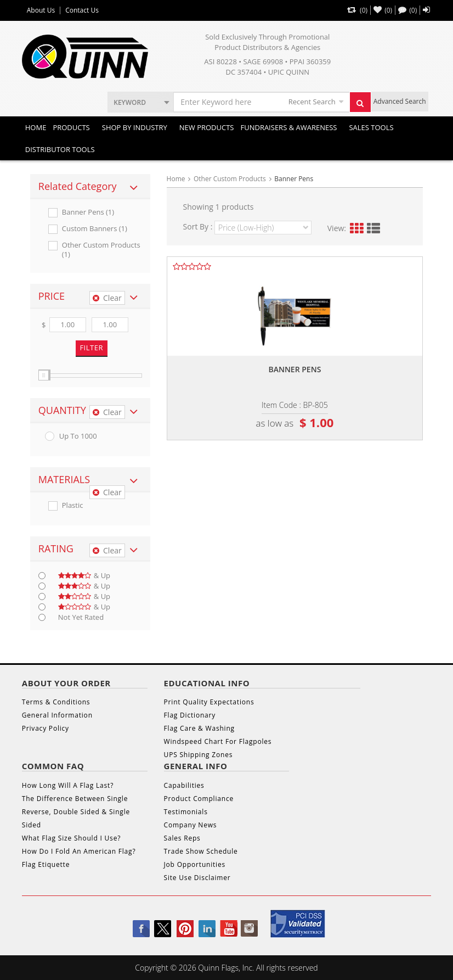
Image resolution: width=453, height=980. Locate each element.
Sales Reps (182, 838)
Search (363, 106)
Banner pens (295, 369)
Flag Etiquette (46, 864)
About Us (41, 10)
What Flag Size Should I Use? (71, 838)
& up (84, 576)
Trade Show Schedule (201, 851)
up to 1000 (78, 436)
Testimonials (186, 812)
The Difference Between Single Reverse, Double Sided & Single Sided (76, 812)
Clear (107, 298)
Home (36, 127)
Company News (191, 825)
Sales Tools (371, 127)
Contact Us (82, 10)
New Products (207, 127)
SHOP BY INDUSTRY (135, 127)
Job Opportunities (195, 864)
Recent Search (312, 102)
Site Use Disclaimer (197, 878)
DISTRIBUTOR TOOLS (60, 149)
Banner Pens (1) (88, 212)
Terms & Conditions (56, 702)
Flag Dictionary (190, 715)
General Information (57, 715)
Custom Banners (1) (95, 229)
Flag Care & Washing (199, 728)
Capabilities (184, 785)
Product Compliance (199, 799)
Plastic (73, 505)
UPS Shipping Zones (199, 755)
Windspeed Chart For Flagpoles (218, 741)
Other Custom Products (230, 179)
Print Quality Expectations (209, 702)
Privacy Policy (46, 728)
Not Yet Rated (81, 617)
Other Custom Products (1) (101, 250)
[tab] (90, 187)
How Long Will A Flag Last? (68, 785)
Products (71, 127)
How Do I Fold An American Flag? (79, 851)
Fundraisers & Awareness (288, 127)
